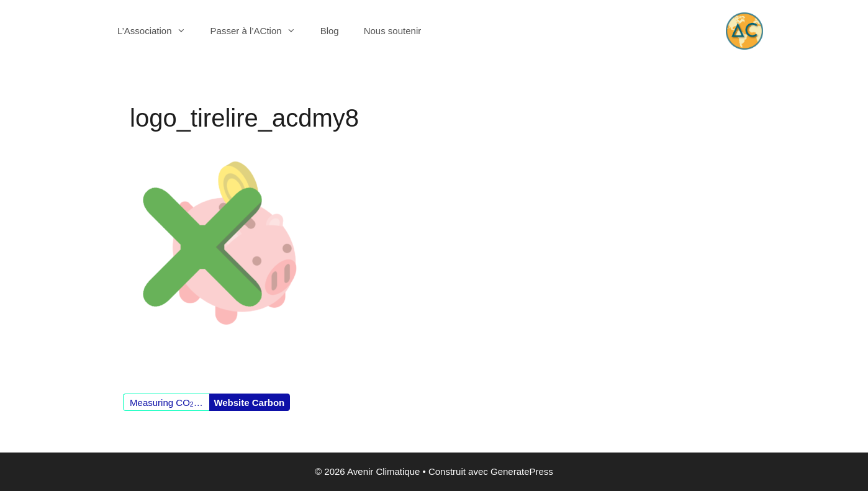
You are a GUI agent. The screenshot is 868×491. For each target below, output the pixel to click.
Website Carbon (249, 403)
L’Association (158, 31)
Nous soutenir (393, 31)
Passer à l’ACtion (259, 31)
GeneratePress (522, 471)
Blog (330, 31)
